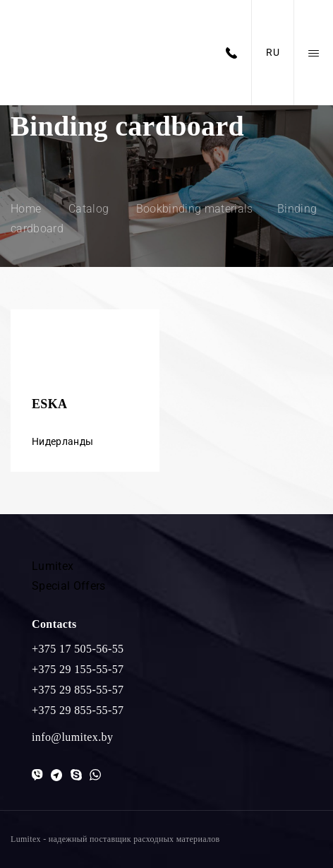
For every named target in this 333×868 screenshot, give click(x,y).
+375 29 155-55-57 (78, 669)
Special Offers (68, 586)
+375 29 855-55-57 (78, 690)
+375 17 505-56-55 (78, 649)
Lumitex (53, 566)
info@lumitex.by (72, 737)
